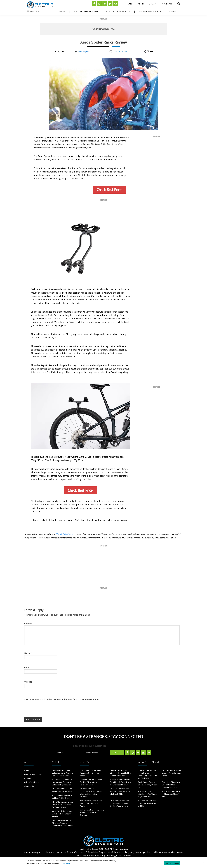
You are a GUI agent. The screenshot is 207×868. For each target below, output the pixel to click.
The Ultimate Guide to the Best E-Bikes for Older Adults (91, 803)
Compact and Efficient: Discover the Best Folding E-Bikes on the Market (121, 773)
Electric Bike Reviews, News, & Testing (40, 5)
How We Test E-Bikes (33, 774)
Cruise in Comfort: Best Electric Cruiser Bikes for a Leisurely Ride (120, 791)
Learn (173, 11)
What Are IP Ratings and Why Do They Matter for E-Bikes (62, 814)
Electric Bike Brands (118, 11)
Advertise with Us (32, 782)
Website (28, 682)
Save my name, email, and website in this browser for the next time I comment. (62, 700)
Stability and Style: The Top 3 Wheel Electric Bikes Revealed (92, 812)
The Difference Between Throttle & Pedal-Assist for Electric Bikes (62, 805)
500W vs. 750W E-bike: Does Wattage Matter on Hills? (147, 803)
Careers (28, 778)
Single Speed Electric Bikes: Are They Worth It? (147, 785)
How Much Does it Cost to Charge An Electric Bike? (172, 794)
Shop (130, 4)
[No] (204, 862)
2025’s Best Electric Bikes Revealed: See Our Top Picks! (90, 773)
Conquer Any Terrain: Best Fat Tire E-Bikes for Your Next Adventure (91, 782)
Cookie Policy (65, 863)
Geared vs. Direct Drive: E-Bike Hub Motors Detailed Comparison (172, 785)
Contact (153, 4)
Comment (30, 624)
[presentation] (42, 711)
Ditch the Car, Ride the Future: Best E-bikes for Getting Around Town (120, 803)
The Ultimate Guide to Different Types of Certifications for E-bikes (62, 823)
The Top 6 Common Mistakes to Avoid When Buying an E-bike (148, 794)
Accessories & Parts (150, 11)
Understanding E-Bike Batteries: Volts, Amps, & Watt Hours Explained (62, 773)
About (141, 4)
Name (28, 653)
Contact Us (29, 786)
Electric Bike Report (65, 534)
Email (28, 668)
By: (81, 51)
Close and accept (172, 863)
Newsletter (167, 4)
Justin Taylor (83, 51)
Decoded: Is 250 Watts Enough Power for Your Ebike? (171, 773)
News (62, 11)
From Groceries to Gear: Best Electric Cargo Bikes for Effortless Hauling (120, 782)
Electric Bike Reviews (86, 11)
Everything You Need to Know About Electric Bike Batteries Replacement (63, 782)
